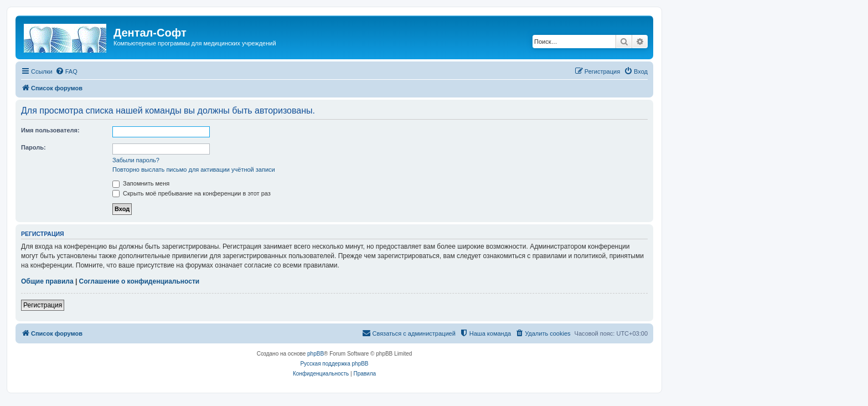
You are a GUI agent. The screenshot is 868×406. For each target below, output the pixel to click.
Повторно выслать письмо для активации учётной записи (194, 169)
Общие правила (47, 281)
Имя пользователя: (50, 130)
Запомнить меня (141, 183)
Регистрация (43, 305)
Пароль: (33, 147)
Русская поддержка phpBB (334, 364)
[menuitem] (66, 71)
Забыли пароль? (136, 160)
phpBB (316, 354)
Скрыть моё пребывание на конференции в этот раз (192, 193)
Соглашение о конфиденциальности (139, 281)
